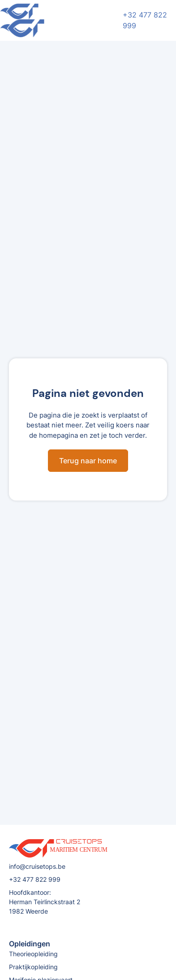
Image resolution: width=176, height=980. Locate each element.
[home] (60, 20)
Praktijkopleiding (33, 967)
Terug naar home (88, 461)
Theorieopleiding (33, 954)
